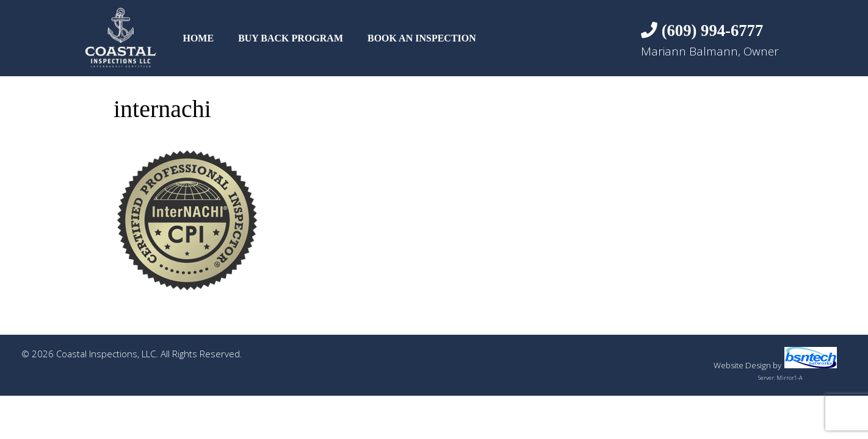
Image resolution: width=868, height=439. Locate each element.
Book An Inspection (422, 38)
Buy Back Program (291, 38)
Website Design (742, 365)
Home (198, 38)
